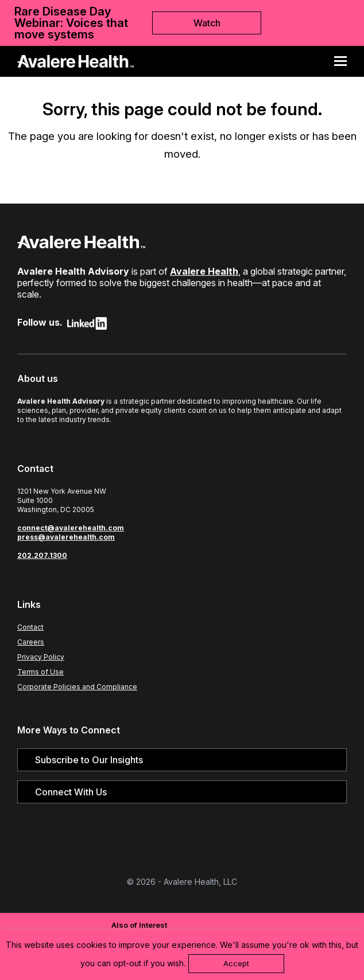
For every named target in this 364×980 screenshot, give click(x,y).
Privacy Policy (41, 657)
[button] (344, 61)
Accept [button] (236, 963)
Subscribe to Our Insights (89, 760)
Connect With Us (71, 792)
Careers (31, 642)
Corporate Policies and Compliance (77, 687)
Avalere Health (204, 271)
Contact (30, 627)
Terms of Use (40, 672)
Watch (207, 23)
